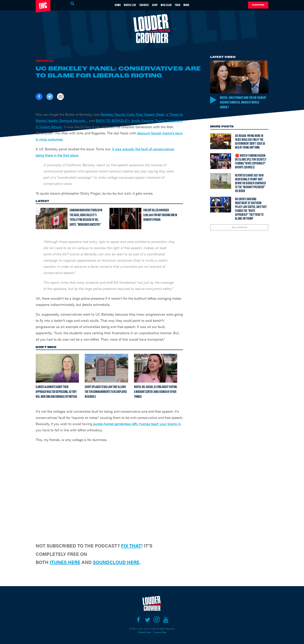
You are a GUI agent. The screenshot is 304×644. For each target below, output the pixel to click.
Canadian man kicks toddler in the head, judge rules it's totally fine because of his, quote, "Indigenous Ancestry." (86, 217)
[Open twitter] (147, 620)
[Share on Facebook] (39, 97)
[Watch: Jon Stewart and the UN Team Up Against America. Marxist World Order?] (239, 77)
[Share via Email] (60, 97)
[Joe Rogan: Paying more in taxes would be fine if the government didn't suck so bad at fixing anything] (221, 142)
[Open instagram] (157, 620)
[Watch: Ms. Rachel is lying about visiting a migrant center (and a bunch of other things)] (156, 368)
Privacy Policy (144, 632)
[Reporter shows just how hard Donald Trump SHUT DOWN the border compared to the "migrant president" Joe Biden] (221, 181)
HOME (109, 5)
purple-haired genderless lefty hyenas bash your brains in (137, 424)
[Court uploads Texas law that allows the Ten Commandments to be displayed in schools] (106, 368)
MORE (195, 5)
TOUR (184, 5)
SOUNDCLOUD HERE (116, 562)
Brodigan (41, 84)
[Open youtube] (166, 620)
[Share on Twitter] (50, 97)
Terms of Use (160, 632)
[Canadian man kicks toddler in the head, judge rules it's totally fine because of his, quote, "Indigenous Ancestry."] (52, 218)
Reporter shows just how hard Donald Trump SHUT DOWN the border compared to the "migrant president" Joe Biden (250, 183)
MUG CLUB (170, 5)
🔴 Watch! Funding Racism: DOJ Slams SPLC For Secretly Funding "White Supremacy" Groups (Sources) (251, 162)
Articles (44, 61)
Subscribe (258, 5)
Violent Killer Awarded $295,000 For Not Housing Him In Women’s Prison (160, 215)
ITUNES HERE (65, 562)
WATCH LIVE (125, 5)
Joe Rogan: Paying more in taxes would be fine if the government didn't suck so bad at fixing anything (250, 142)
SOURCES (142, 5)
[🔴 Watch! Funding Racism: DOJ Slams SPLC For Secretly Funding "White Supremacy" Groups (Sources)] (221, 162)
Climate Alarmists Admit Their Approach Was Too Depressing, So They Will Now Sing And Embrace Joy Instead (56, 391)
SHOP (156, 5)
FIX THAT (131, 546)
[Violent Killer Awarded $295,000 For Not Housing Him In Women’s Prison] (125, 218)
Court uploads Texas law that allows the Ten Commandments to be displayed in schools (106, 391)
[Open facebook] (138, 620)
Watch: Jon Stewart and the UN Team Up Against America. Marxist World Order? (244, 102)
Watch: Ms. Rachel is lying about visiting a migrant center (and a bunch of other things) (155, 391)
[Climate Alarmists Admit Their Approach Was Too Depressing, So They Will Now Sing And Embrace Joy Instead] (57, 368)
